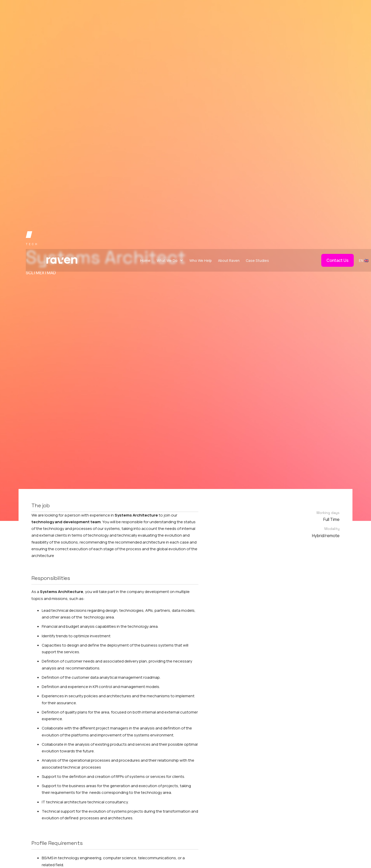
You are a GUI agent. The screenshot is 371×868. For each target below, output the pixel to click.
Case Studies (257, 260)
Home (145, 260)
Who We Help (201, 260)
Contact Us (338, 260)
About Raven (229, 260)
